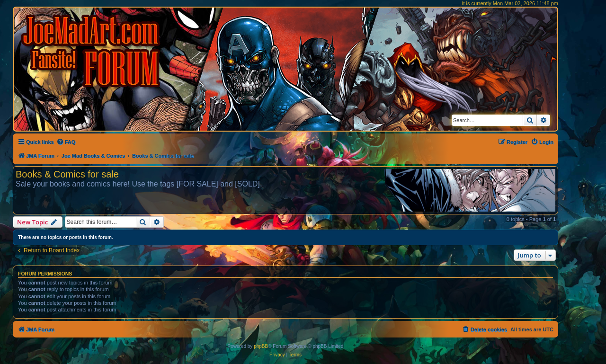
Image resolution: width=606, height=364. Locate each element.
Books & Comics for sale (67, 174)
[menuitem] (66, 142)
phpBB (261, 346)
